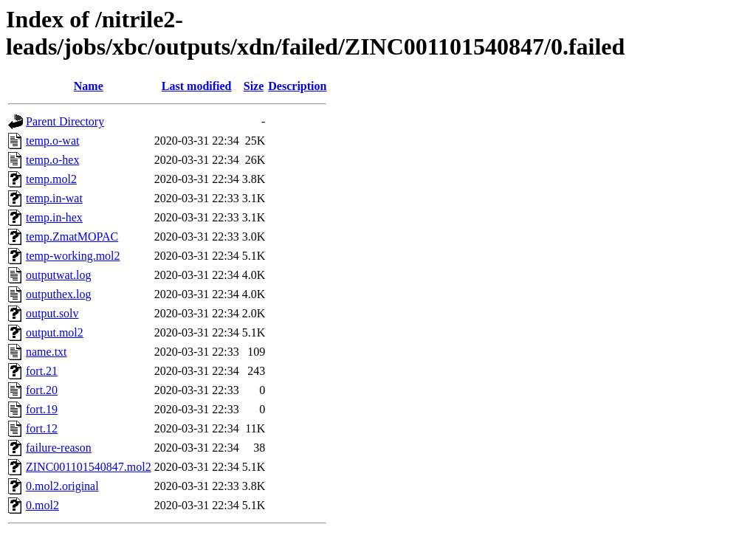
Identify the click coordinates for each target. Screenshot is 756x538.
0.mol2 (42, 505)
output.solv (52, 313)
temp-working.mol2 (73, 256)
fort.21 (42, 371)
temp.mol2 (51, 179)
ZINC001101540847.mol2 (89, 467)
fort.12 (42, 428)
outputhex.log (58, 294)
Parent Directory (65, 121)
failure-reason (59, 448)
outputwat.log (58, 275)
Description (297, 86)
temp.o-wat (52, 141)
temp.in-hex (54, 217)
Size (254, 86)
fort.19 (42, 409)
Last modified (197, 86)
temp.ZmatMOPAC (72, 237)
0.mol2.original (62, 486)
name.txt (47, 352)
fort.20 (42, 390)
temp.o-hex (52, 160)
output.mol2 (55, 332)
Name (89, 86)
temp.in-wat (54, 198)
